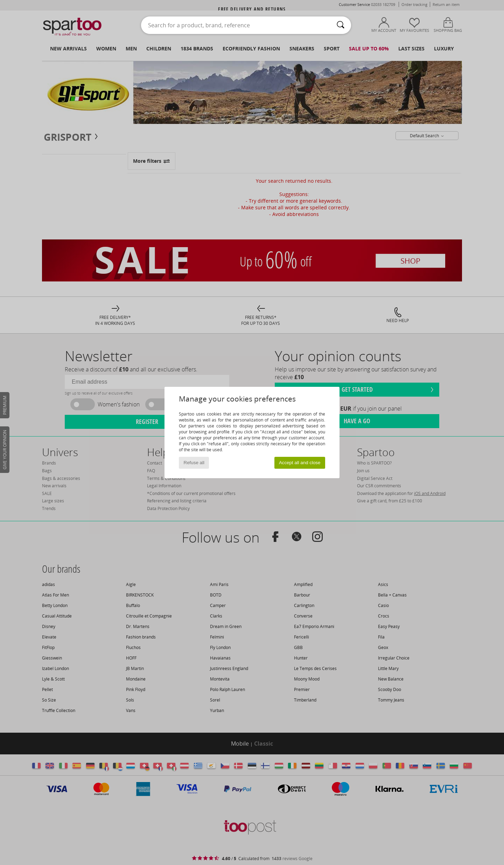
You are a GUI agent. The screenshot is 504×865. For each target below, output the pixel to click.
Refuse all (194, 463)
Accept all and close (300, 463)
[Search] (341, 25)
